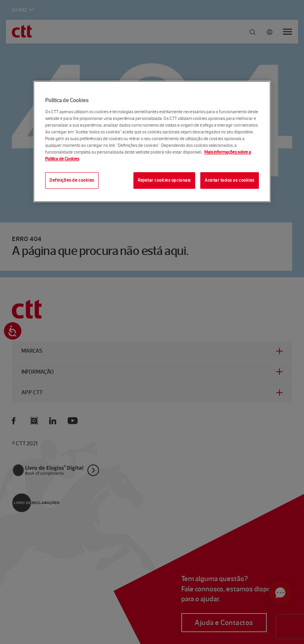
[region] (152, 142)
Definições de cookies (72, 180)
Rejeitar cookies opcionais (164, 180)
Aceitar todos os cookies (230, 180)
